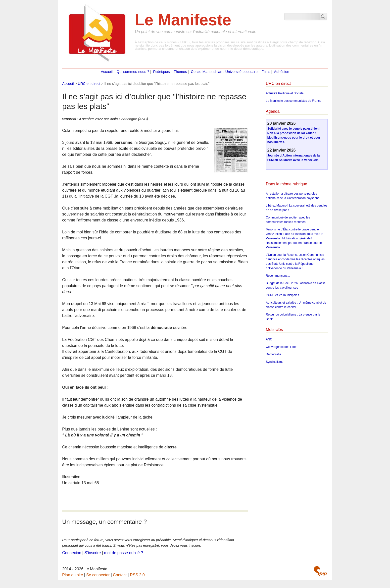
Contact (120, 575)
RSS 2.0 (137, 575)
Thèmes (180, 72)
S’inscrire (93, 553)
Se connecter (98, 575)
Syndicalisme (275, 362)
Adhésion (282, 72)
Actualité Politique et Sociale (285, 93)
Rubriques (162, 72)
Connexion (72, 553)
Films (266, 72)
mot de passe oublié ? (123, 553)
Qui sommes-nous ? (133, 72)
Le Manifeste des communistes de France (294, 101)
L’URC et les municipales (282, 295)
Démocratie (273, 354)
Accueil (107, 72)
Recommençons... (278, 276)
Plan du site (73, 575)
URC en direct (89, 84)
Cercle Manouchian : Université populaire (224, 72)
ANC (269, 339)
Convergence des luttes (282, 347)
